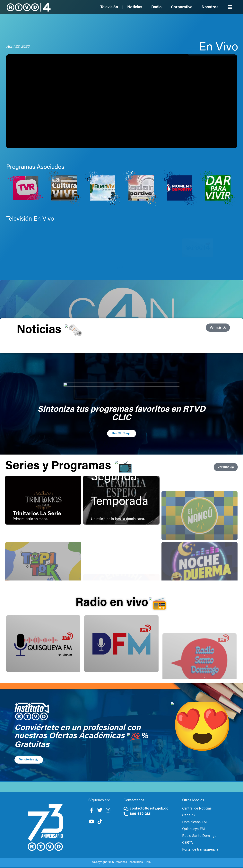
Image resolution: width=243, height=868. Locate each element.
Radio (156, 7)
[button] (230, 7)
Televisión (109, 7)
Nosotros (210, 7)
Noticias (135, 7)
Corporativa (182, 7)
